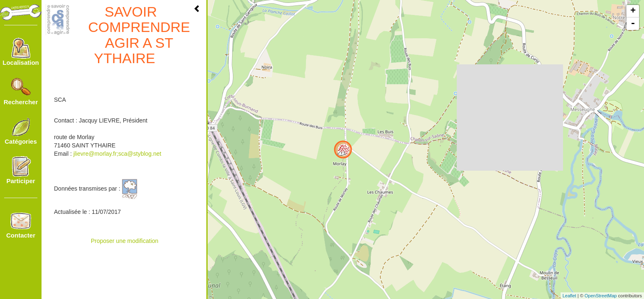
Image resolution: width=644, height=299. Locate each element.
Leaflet (569, 296)
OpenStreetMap (601, 296)
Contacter (21, 225)
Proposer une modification (125, 241)
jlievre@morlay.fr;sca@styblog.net (118, 154)
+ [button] (633, 11)
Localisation (21, 52)
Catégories (21, 131)
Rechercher (21, 91)
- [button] (633, 24)
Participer (21, 170)
